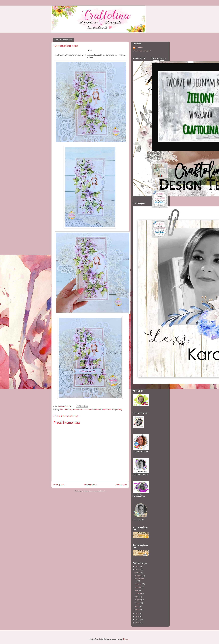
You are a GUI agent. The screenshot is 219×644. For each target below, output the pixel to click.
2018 (138, 616)
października (139, 579)
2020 (138, 570)
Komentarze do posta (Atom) (95, 491)
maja (137, 597)
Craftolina (139, 47)
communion (78, 410)
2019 (138, 613)
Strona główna (90, 485)
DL (84, 410)
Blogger (126, 639)
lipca (137, 590)
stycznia (138, 609)
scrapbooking (117, 410)
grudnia (138, 572)
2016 (138, 623)
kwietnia (138, 600)
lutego (137, 606)
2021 (138, 566)
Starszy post (121, 485)
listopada (138, 576)
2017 (138, 620)
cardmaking (68, 410)
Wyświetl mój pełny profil (142, 51)
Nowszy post (59, 485)
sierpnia (138, 587)
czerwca (138, 593)
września (138, 584)
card (61, 410)
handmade (97, 410)
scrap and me (106, 410)
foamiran (89, 410)
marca (137, 603)
